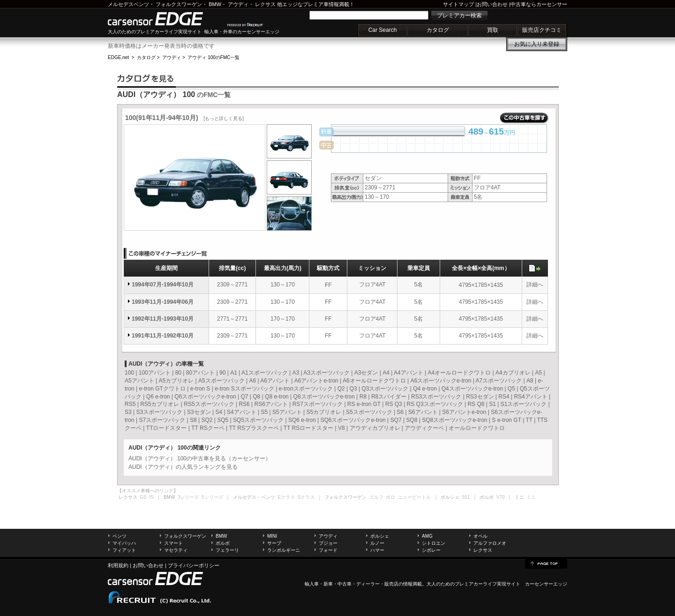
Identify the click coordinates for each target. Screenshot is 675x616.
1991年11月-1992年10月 (163, 336)
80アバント (200, 373)
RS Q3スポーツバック (435, 404)
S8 (193, 420)
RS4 (504, 397)
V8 (341, 428)
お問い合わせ (492, 4)
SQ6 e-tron (302, 420)
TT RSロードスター (308, 428)
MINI (272, 536)
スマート (173, 543)
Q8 (256, 397)
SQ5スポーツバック (258, 420)
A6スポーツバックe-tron (441, 381)
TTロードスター (167, 428)
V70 (501, 497)
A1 (234, 373)
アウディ (238, 4)
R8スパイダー (389, 397)
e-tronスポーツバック (306, 389)
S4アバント (242, 412)
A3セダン (366, 373)
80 (178, 373)
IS (151, 497)
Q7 (244, 397)
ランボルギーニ (284, 550)
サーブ (274, 543)
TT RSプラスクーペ (254, 428)
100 (129, 373)
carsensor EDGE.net (165, 19)
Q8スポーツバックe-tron (324, 397)
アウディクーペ (424, 428)
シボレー (431, 550)
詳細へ (535, 285)
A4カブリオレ (513, 373)
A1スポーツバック (265, 373)
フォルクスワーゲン (179, 4)
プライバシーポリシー (194, 565)
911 (466, 497)
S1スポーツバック (524, 404)
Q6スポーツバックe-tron (205, 397)
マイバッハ (124, 543)
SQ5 (223, 420)
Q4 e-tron (425, 389)
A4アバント (409, 373)
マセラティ (176, 550)
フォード (328, 550)
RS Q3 (394, 404)
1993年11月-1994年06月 (163, 302)
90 (222, 373)
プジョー (328, 543)
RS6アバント (271, 404)
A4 (386, 373)
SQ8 (412, 420)
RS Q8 (476, 404)
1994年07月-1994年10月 (163, 285)
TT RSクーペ (208, 428)
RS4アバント (530, 397)
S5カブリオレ (324, 412)
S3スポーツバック (159, 412)
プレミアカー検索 (459, 15)
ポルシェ (380, 536)
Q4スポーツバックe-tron (472, 389)
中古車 (345, 584)
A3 (296, 373)
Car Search (383, 30)
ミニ (531, 497)
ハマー (377, 550)
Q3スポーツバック (385, 389)
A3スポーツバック (326, 373)
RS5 (130, 404)
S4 (219, 412)
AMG (427, 536)
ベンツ (120, 536)
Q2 (341, 389)
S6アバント (423, 412)
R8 (363, 397)
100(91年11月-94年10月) (184, 118)
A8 (530, 381)
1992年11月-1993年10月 (163, 319)
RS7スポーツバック (318, 404)
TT (529, 420)
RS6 (244, 404)
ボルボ (223, 543)
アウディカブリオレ (375, 428)
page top (546, 563)
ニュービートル (414, 497)
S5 (264, 412)
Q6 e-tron (158, 397)
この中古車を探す (524, 118)
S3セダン (199, 412)
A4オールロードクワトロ (460, 373)
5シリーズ (212, 497)
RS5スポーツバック (209, 404)
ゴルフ (376, 497)
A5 (538, 373)
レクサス (265, 4)
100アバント (155, 373)
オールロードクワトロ (477, 428)
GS (143, 497)
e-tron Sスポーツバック (244, 389)
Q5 (511, 389)
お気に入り (537, 44)
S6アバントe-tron (464, 412)
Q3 (353, 389)
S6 (400, 412)
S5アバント (287, 412)
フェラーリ (227, 550)
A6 (252, 381)
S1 (492, 404)
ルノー (377, 543)
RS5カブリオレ (160, 404)
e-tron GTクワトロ (162, 389)
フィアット (124, 550)
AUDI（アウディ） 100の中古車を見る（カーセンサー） (200, 458)
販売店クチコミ (542, 30)
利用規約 (118, 565)
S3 (128, 412)
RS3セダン (480, 397)
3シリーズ (188, 497)
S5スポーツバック (369, 412)
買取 (493, 30)
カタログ (438, 30)
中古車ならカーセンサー (539, 4)
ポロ (390, 497)
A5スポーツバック (221, 381)
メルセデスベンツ (128, 4)
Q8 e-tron (277, 397)
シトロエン (434, 543)
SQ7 (396, 420)
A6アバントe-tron (316, 381)
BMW (215, 4)
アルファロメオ (490, 543)
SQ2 (207, 420)
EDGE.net (118, 57)
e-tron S (200, 389)
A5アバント (139, 381)
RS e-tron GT (364, 404)
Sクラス (306, 497)
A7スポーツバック (499, 381)
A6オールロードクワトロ (374, 381)
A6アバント (275, 381)
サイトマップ (458, 4)
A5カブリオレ (176, 381)
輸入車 (312, 584)
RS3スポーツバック (436, 397)
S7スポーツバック (162, 420)
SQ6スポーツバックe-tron (353, 420)
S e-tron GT (506, 420)
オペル (480, 536)
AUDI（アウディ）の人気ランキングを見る (183, 467)
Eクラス (286, 497)
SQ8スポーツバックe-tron (454, 420)
